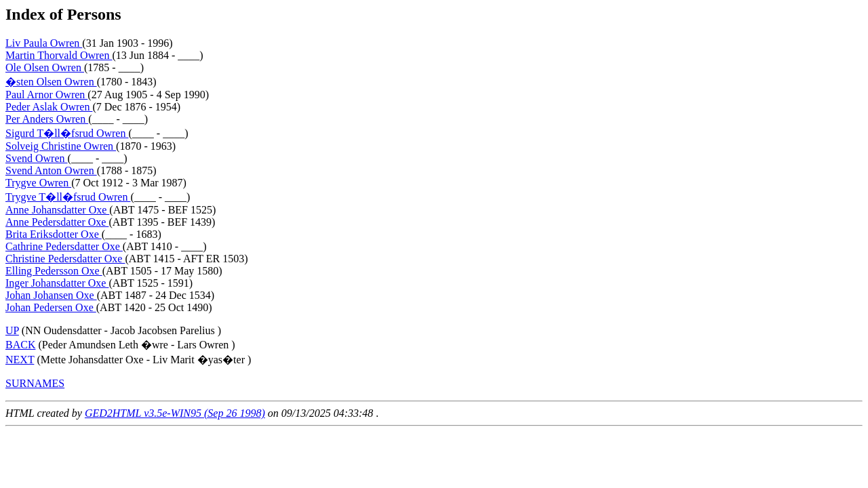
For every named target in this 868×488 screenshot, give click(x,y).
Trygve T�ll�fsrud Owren (68, 197)
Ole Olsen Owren (45, 67)
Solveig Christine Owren (61, 146)
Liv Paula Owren (44, 43)
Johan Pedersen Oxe (51, 307)
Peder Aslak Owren (49, 107)
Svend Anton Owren (51, 170)
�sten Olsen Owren (51, 82)
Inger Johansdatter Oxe (57, 283)
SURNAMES (35, 383)
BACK (20, 345)
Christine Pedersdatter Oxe (65, 259)
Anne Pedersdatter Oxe (57, 222)
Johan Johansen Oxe (51, 295)
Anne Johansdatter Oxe (57, 210)
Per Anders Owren (47, 119)
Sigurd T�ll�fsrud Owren (67, 133)
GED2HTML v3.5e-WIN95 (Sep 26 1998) (175, 413)
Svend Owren (37, 158)
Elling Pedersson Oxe (54, 271)
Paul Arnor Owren (46, 95)
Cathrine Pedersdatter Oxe (64, 246)
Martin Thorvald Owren (59, 55)
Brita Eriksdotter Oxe (54, 234)
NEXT (20, 360)
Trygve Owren (38, 183)
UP (12, 330)
